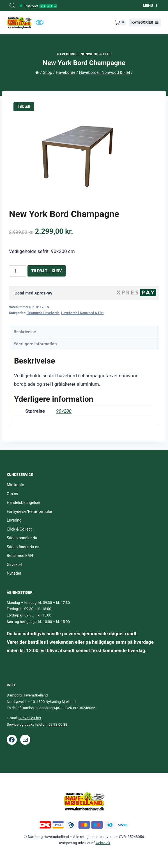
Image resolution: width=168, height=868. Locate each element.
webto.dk (103, 843)
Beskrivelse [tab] (25, 332)
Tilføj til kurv (47, 271)
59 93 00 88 (58, 724)
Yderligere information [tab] (35, 344)
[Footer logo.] (84, 801)
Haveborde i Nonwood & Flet (84, 54)
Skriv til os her (30, 718)
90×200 (64, 411)
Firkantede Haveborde (43, 313)
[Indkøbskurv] (120, 22)
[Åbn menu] (151, 5)
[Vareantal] (18, 271)
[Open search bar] (12, 6)
